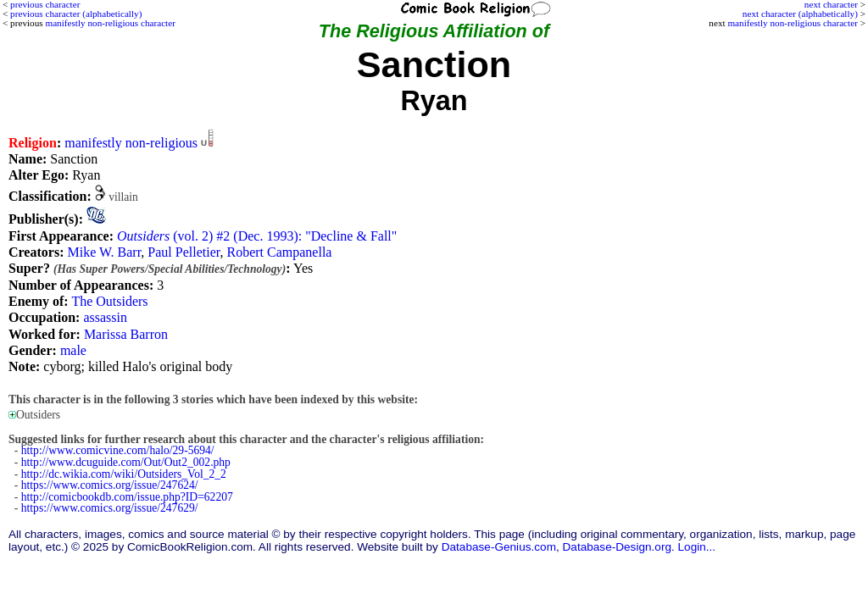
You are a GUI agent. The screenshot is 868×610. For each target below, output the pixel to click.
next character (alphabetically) (800, 14)
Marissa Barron (126, 334)
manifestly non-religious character (792, 23)
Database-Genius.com (499, 547)
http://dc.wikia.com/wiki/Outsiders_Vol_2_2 (124, 474)
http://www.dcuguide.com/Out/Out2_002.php (126, 462)
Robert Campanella (279, 252)
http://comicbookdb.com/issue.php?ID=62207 (127, 497)
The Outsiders (109, 301)
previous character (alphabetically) (76, 14)
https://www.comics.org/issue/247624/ (110, 485)
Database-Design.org (617, 547)
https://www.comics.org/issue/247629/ (110, 508)
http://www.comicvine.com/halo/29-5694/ (118, 450)
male (73, 350)
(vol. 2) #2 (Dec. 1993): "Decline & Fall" (257, 236)
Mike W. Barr (104, 252)
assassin (105, 317)
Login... (697, 547)
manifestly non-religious (131, 143)
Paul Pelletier (184, 252)
